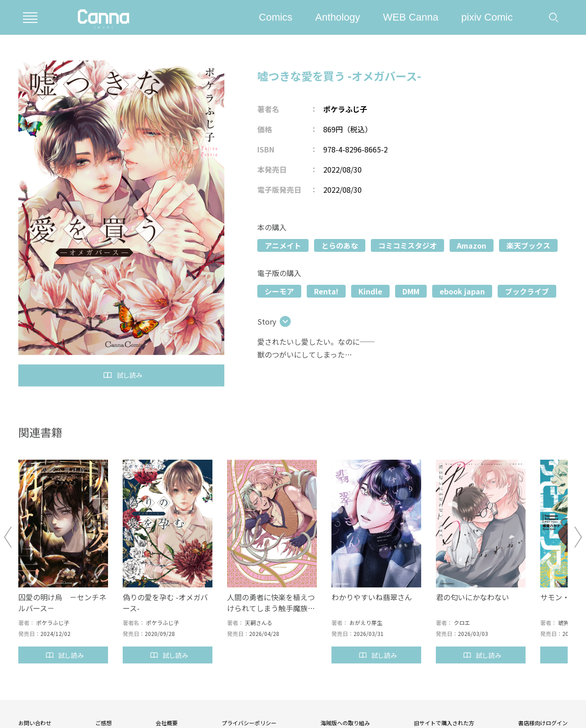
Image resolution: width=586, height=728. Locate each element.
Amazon (472, 245)
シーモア (279, 291)
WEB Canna (410, 17)
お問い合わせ (35, 723)
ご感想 (103, 723)
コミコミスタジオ (407, 245)
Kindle (370, 291)
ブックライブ (527, 291)
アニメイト (283, 245)
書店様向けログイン (543, 723)
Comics (275, 17)
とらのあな (340, 245)
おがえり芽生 (366, 622)
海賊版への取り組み (345, 723)
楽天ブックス (528, 245)
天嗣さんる (259, 622)
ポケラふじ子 (345, 109)
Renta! (326, 291)
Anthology (338, 17)
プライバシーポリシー (249, 723)
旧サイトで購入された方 (444, 723)
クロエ (462, 622)
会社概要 (167, 723)
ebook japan (462, 291)
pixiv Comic (487, 17)
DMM (411, 291)
